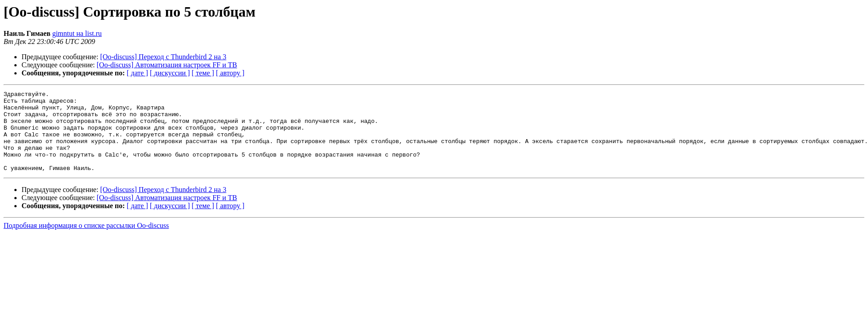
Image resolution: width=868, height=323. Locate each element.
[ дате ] (137, 73)
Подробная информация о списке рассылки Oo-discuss (86, 242)
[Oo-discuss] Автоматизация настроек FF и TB (167, 65)
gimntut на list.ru (77, 33)
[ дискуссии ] (170, 73)
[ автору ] (230, 73)
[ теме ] (203, 73)
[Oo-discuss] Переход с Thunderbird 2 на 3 (163, 57)
